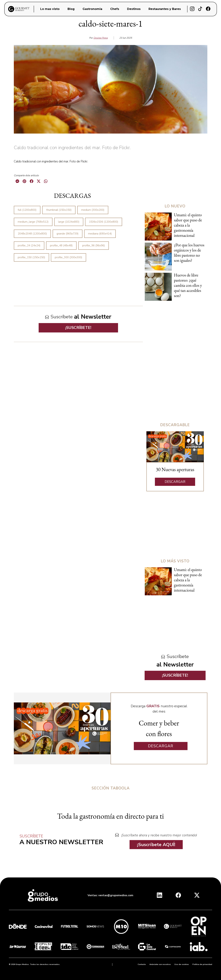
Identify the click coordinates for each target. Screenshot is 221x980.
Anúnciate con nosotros (160, 964)
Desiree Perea (101, 38)
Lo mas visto (50, 9)
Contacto (142, 964)
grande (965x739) (68, 234)
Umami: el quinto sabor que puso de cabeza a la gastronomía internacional (188, 225)
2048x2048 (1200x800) (32, 234)
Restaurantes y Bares (165, 9)
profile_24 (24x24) (29, 245)
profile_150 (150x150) (31, 257)
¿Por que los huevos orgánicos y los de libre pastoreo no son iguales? (189, 253)
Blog (71, 9)
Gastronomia (92, 9)
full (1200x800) (27, 210)
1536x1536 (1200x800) (104, 222)
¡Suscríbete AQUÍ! (156, 845)
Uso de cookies (182, 964)
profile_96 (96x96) (94, 245)
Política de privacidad (202, 964)
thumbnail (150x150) (59, 210)
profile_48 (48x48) (61, 245)
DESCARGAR (175, 482)
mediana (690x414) (100, 234)
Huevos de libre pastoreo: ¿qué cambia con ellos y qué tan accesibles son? (188, 285)
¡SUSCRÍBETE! (78, 328)
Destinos (134, 9)
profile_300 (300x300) (68, 257)
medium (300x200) (93, 210)
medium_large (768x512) (33, 222)
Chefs (115, 9)
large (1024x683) (69, 222)
